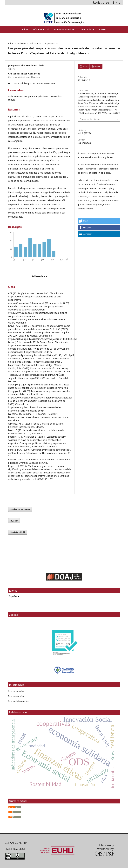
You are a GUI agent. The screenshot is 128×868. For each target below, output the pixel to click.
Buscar (14, 521)
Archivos (22, 43)
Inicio (25, 29)
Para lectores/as (16, 691)
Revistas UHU (18, 532)
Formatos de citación (90, 119)
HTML (97, 66)
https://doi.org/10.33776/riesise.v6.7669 (34, 83)
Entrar (117, 2)
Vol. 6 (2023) (36, 43)
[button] (99, 221)
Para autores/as (16, 696)
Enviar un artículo (20, 509)
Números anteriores (65, 29)
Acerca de (86, 29)
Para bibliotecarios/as (19, 701)
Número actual (41, 29)
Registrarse (101, 2)
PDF (84, 66)
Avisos (102, 29)
